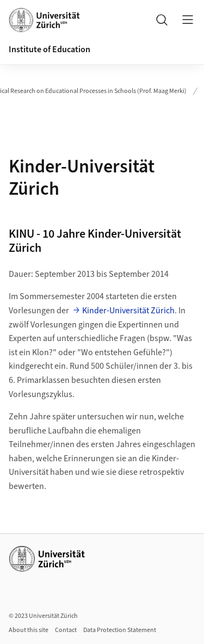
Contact (66, 630)
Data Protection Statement (120, 630)
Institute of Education (50, 49)
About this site (29, 630)
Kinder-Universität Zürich (128, 311)
